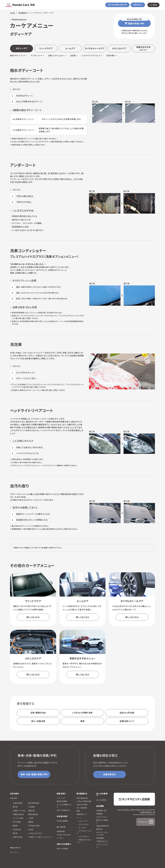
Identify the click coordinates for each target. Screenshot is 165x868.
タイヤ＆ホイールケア (95, 48)
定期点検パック (127, 721)
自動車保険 (61, 831)
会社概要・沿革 (101, 811)
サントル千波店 (18, 818)
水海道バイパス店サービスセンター (40, 837)
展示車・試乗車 (62, 801)
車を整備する (23, 13)
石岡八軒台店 (17, 837)
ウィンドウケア (46, 48)
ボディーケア (83, 821)
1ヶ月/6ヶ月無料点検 (82, 713)
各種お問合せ (138, 5)
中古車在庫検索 (62, 821)
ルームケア (70, 48)
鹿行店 (15, 833)
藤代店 (15, 807)
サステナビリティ (102, 817)
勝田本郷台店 (33, 814)
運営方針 (99, 829)
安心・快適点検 (38, 721)
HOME (13, 13)
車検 (82, 721)
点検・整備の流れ (38, 713)
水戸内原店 (17, 822)
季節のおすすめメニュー (143, 48)
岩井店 (30, 830)
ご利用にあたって (102, 841)
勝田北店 (31, 811)
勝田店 (15, 826)
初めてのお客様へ (63, 849)
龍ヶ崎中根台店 (34, 803)
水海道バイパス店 (19, 811)
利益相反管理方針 (103, 826)
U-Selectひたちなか (35, 833)
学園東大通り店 (18, 814)
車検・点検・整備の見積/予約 (117, 5)
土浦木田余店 (17, 803)
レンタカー (60, 838)
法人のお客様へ (102, 800)
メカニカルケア (119, 48)
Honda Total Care (64, 835)
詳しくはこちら (33, 617)
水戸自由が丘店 (34, 826)
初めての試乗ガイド (63, 810)
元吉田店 (31, 807)
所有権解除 (100, 838)
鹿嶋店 (30, 822)
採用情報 (99, 814)
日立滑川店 (17, 830)
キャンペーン (14, 852)
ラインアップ (61, 798)
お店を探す (14, 798)
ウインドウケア (84, 824)
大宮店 (30, 818)
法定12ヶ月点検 (127, 713)
